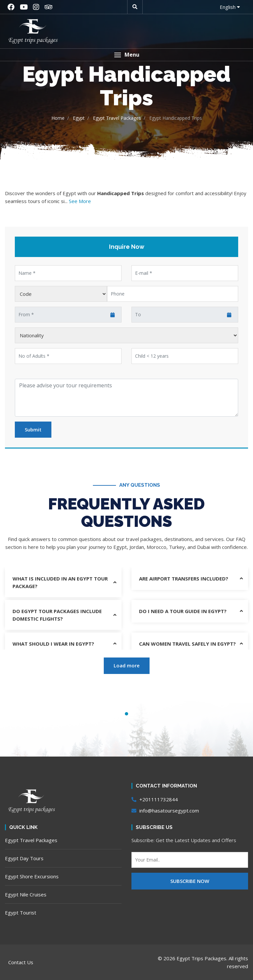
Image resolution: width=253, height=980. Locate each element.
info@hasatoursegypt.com (165, 811)
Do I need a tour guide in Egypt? (183, 611)
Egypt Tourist (21, 913)
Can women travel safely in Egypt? (187, 644)
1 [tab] (126, 714)
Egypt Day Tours (24, 858)
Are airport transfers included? (184, 579)
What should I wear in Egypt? (53, 644)
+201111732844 (155, 799)
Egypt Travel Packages (31, 840)
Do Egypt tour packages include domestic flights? (57, 615)
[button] (126, 55)
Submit (33, 429)
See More (80, 201)
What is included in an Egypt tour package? (60, 582)
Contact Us (21, 962)
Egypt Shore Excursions (32, 876)
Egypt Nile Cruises (26, 894)
